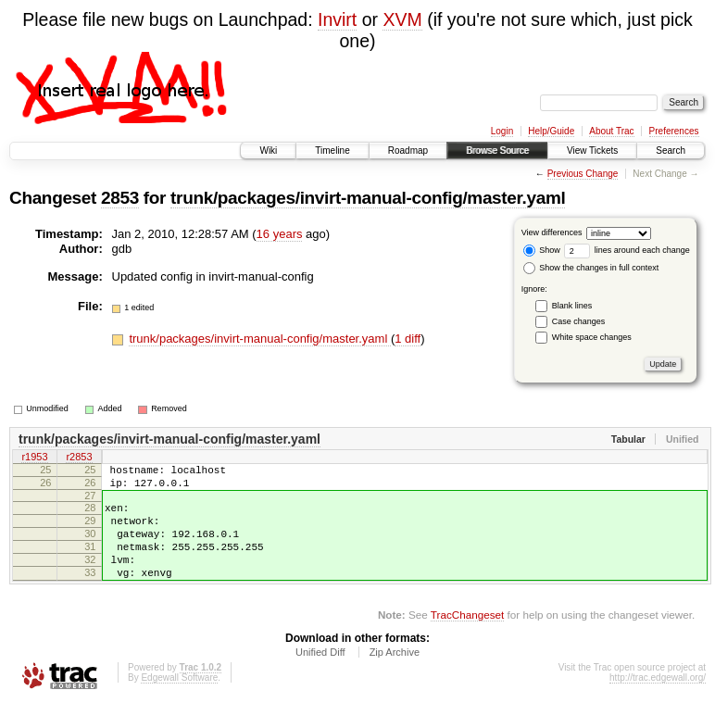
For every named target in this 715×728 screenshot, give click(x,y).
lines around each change (627, 250)
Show (542, 250)
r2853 (79, 458)
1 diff (408, 339)
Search (671, 151)
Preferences (674, 131)
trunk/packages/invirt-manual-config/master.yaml (368, 198)
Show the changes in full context (591, 268)
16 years (280, 234)
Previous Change (583, 174)
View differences (552, 232)
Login (502, 131)
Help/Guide (551, 131)
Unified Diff (320, 677)
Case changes (579, 321)
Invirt (337, 19)
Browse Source (497, 151)
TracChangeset (467, 640)
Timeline (332, 151)
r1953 (34, 458)
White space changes (592, 337)
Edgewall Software (179, 703)
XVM (402, 19)
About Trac (611, 131)
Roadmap (408, 151)
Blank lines (572, 306)
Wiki (268, 151)
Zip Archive (395, 677)
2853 (120, 198)
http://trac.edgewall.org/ (658, 703)
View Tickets (592, 151)
